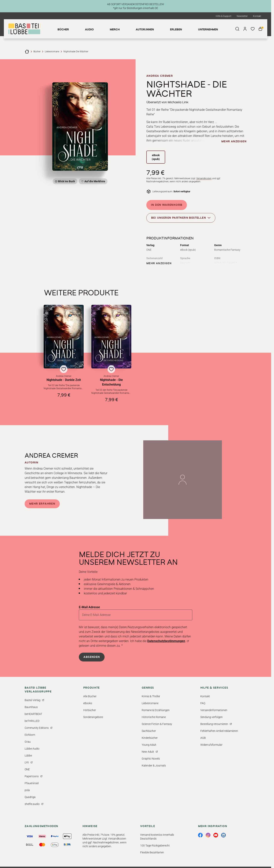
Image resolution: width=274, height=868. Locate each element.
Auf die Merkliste (94, 182)
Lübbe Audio (32, 749)
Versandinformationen (214, 710)
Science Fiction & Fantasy (157, 724)
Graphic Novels (151, 759)
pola (27, 790)
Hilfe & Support (224, 16)
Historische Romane (154, 717)
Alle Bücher (90, 696)
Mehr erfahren (42, 504)
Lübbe (28, 756)
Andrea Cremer (160, 76)
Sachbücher (149, 731)
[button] (64, 353)
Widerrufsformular (211, 745)
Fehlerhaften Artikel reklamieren (219, 731)
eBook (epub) (156, 157)
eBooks (88, 703)
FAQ (203, 703)
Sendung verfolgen (212, 717)
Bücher (37, 52)
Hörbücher (90, 710)
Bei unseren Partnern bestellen (181, 218)
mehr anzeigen (234, 142)
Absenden (92, 657)
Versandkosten (204, 178)
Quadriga (30, 797)
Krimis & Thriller (151, 696)
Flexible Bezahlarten (152, 852)
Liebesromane (52, 52)
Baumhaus (31, 707)
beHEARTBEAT (33, 714)
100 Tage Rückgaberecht (155, 846)
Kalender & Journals (154, 766)
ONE (27, 769)
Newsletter (242, 16)
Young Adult (149, 745)
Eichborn (30, 735)
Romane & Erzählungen (156, 710)
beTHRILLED (32, 721)
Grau (28, 742)
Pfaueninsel (32, 783)
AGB (203, 738)
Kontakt (257, 16)
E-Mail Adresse (89, 607)
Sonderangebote (93, 717)
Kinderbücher (150, 738)
